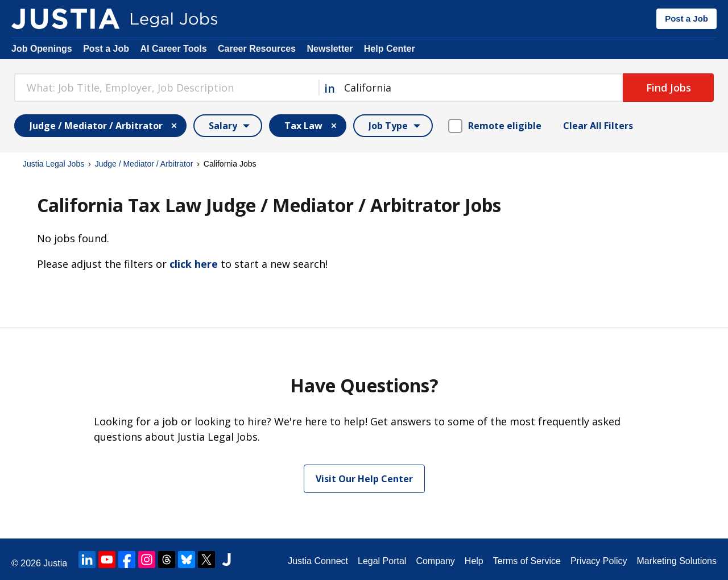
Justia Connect (318, 561)
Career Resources (257, 49)
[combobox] (166, 88)
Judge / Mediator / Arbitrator (144, 164)
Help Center (390, 49)
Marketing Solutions (677, 561)
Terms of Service (527, 561)
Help (474, 561)
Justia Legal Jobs (53, 164)
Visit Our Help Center (364, 479)
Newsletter (330, 49)
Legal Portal (382, 561)
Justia (55, 563)
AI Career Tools (173, 49)
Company (435, 561)
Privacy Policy (599, 561)
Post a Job (686, 18)
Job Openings (42, 49)
